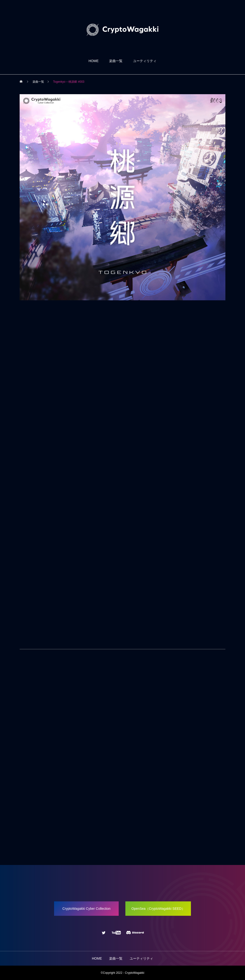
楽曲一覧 (116, 61)
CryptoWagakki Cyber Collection (86, 909)
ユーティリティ (145, 61)
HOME (94, 61)
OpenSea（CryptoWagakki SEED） (158, 909)
